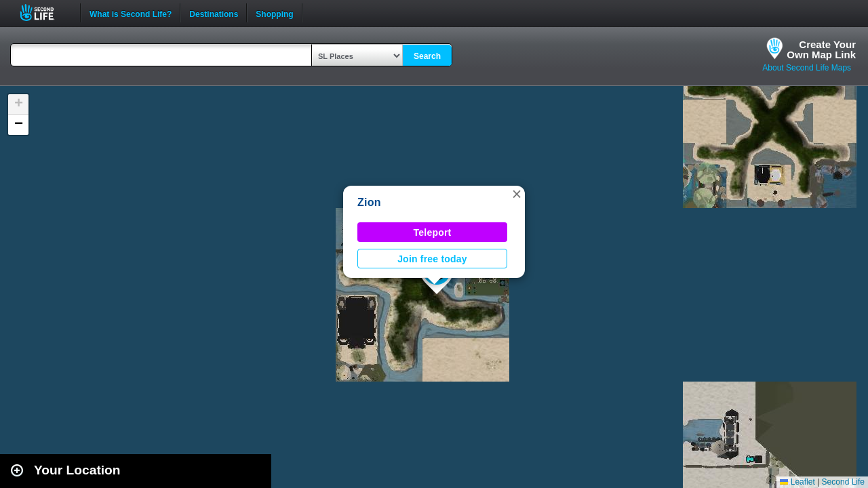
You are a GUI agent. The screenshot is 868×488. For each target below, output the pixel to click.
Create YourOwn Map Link (821, 49)
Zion (369, 202)
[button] (517, 194)
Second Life (44, 13)
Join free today (432, 259)
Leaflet (797, 482)
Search (427, 56)
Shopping (274, 13)
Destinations (214, 13)
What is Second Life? (131, 13)
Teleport (433, 232)
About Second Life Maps (807, 68)
